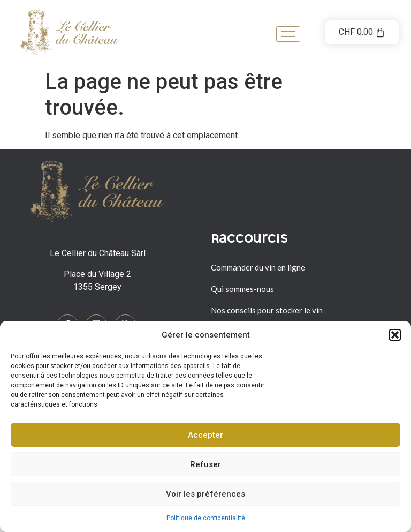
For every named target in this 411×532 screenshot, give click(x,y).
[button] (395, 335)
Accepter (205, 435)
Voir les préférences (205, 494)
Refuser (205, 464)
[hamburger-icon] (288, 34)
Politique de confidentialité (206, 518)
